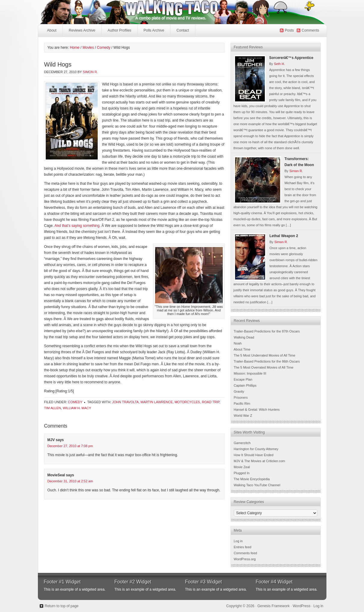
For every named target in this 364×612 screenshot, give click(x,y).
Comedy (75, 402)
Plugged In (242, 473)
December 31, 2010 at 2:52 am (70, 481)
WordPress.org (245, 559)
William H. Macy (77, 408)
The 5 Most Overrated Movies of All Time (264, 367)
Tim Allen (53, 408)
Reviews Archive (82, 30)
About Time (242, 349)
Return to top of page (62, 606)
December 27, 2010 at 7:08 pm (70, 446)
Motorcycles (187, 402)
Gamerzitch (242, 443)
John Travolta (125, 402)
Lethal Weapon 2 (284, 236)
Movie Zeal (242, 467)
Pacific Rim (242, 403)
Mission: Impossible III (250, 373)
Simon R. (90, 72)
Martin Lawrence (157, 402)
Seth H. (279, 64)
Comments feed (246, 553)
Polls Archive (154, 30)
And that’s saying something (77, 226)
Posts (289, 30)
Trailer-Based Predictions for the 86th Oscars (267, 361)
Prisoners (241, 397)
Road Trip (211, 402)
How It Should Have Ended (254, 455)
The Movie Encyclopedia (252, 479)
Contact (183, 30)
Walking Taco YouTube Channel (257, 485)
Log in (238, 541)
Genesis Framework (273, 606)
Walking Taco (137, 12)
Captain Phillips (245, 385)
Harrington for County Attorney (256, 449)
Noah (238, 343)
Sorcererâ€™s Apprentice (291, 58)
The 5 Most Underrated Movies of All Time (265, 355)
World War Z (243, 416)
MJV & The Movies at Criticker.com (260, 461)
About (52, 30)
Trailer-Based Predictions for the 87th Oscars (267, 331)
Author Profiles (119, 32)
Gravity (239, 391)
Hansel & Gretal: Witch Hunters (257, 410)
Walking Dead (244, 337)
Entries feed (243, 547)
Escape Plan (243, 379)
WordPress (302, 606)
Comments (310, 30)
